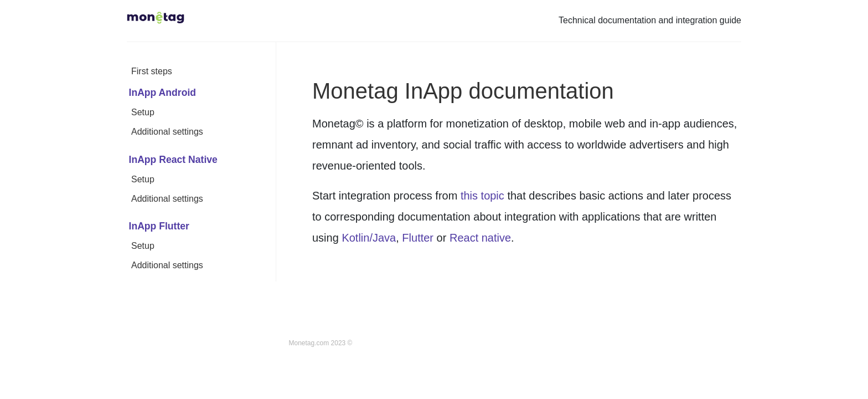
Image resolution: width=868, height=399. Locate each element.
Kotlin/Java (369, 238)
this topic (482, 196)
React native (480, 238)
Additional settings (167, 132)
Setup (143, 112)
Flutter (418, 238)
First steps (152, 71)
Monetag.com (309, 343)
